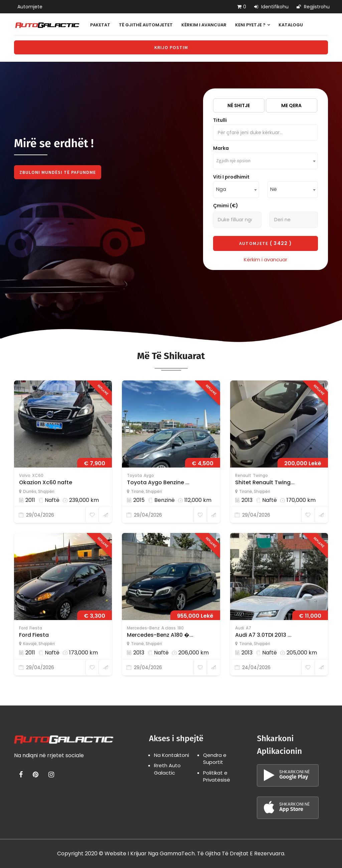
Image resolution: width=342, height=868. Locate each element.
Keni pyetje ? (252, 25)
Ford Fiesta (34, 635)
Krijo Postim (171, 47)
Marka (221, 148)
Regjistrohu (313, 7)
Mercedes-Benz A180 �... (160, 635)
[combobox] (266, 161)
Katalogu (291, 25)
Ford (23, 628)
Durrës (30, 491)
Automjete (30, 7)
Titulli (220, 120)
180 (181, 628)
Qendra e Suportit (215, 759)
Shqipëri (46, 491)
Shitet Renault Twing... (265, 482)
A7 (248, 628)
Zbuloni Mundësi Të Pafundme (58, 172)
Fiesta (36, 628)
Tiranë (137, 491)
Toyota (134, 475)
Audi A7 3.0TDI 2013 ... (263, 635)
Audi (240, 628)
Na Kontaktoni (172, 755)
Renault (243, 475)
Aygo (149, 475)
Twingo (260, 475)
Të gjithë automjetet (146, 25)
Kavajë (30, 644)
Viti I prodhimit (231, 177)
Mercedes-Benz (143, 628)
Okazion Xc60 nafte (46, 482)
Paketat (100, 25)
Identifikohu (271, 7)
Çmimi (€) (226, 206)
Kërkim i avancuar (204, 25)
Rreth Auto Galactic (167, 769)
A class (168, 628)
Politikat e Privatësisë (217, 776)
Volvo (25, 475)
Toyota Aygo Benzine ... (158, 482)
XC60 (38, 475)
